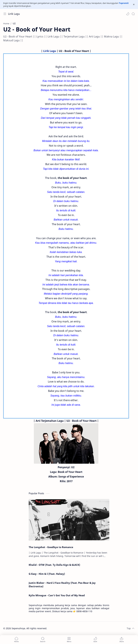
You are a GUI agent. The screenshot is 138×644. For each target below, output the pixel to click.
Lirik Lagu (14, 14)
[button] (128, 14)
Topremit (124, 3)
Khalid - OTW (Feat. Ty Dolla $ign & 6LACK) (54, 565)
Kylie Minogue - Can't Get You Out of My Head (57, 595)
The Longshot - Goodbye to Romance (51, 547)
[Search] (133, 14)
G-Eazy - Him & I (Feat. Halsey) (47, 574)
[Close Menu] (134, 5)
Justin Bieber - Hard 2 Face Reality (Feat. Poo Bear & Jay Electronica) (62, 585)
